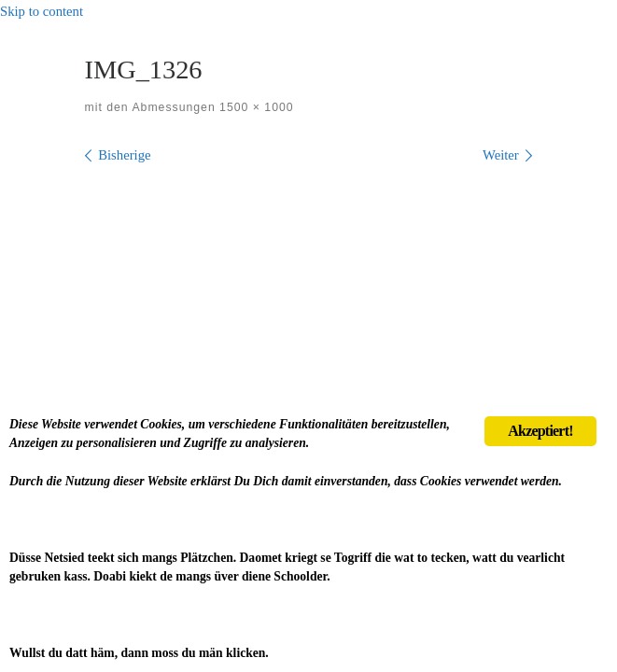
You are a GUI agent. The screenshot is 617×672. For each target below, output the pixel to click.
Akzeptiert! (540, 431)
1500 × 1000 (255, 107)
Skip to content (42, 11)
